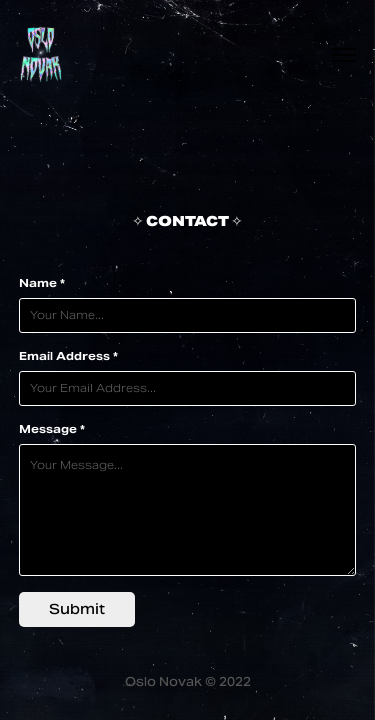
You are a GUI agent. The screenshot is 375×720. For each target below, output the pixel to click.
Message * (52, 429)
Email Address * (68, 356)
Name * (42, 283)
